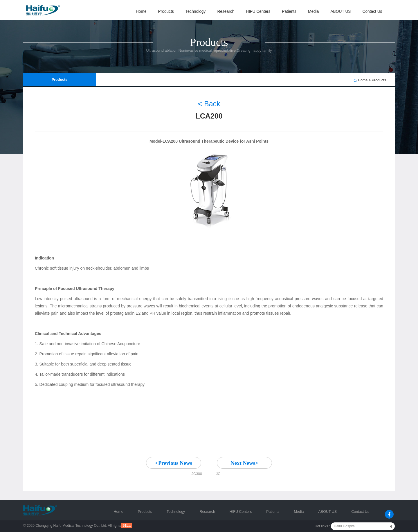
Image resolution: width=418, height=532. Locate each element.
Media (313, 11)
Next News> (244, 463)
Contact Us (372, 11)
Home (141, 11)
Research (226, 11)
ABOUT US (340, 11)
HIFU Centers (258, 11)
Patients (289, 11)
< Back (209, 104)
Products (166, 11)
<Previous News (174, 463)
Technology (196, 11)
